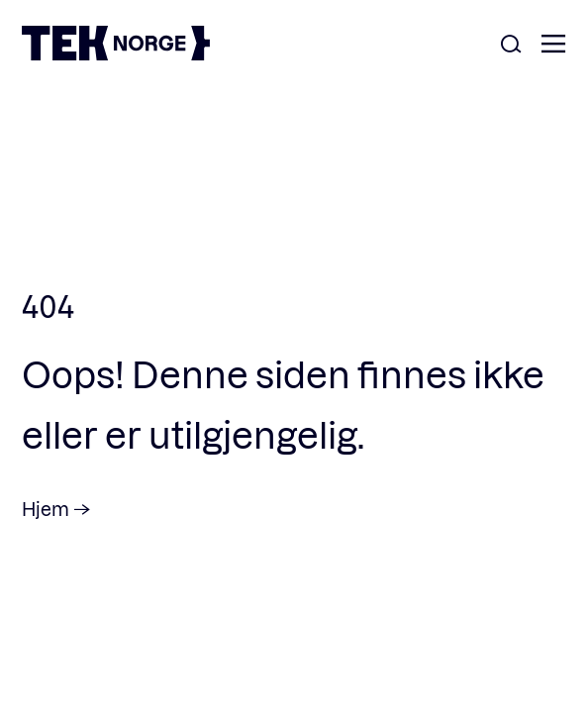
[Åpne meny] (553, 45)
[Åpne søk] (511, 45)
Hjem (46, 509)
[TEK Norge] (116, 54)
